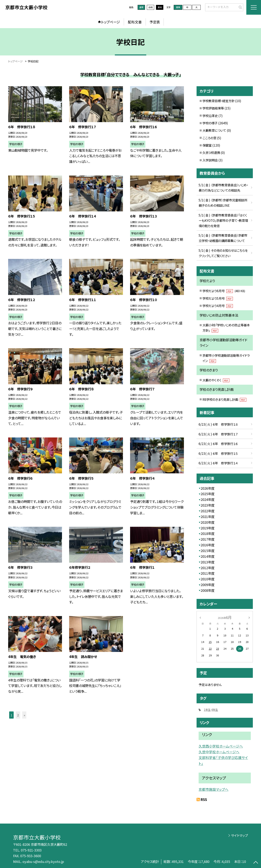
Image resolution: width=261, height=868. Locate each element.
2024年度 (208, 499)
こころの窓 (209, 138)
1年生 (207, 710)
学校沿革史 (210, 116)
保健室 (207, 145)
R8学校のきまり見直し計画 (224, 399)
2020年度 (208, 522)
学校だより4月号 (218, 306)
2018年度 (208, 533)
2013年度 (208, 562)
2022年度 (208, 511)
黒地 (160, 7)
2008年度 (208, 590)
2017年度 (208, 539)
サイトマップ (239, 835)
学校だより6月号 (224, 291)
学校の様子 (210, 123)
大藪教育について (214, 130)
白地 (150, 7)
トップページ (111, 22)
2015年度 (208, 551)
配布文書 (135, 22)
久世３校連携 (211, 152)
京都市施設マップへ (213, 789)
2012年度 (208, 568)
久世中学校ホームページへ (219, 752)
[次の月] (249, 617)
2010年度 (208, 579)
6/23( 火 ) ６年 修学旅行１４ (218, 463)
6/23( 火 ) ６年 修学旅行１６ (218, 444)
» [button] (24, 715)
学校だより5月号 (218, 298)
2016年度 (208, 545)
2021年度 (208, 517)
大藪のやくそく (216, 380)
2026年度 (208, 488)
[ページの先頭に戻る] (256, 863)
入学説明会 (210, 160)
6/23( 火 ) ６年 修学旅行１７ (218, 434)
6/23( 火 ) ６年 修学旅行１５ (218, 453)
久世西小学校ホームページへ (221, 746)
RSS (204, 800)
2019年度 (208, 528)
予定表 (155, 22)
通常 (141, 7)
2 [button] (18, 715)
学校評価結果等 (213, 108)
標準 (178, 7)
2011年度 (208, 573)
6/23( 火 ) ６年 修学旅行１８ (218, 424)
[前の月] (200, 617)
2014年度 (208, 556)
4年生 (215, 710)
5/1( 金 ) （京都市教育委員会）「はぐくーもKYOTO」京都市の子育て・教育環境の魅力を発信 (223, 220)
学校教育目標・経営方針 (218, 101)
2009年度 (208, 585)
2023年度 (208, 505)
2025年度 (208, 494)
